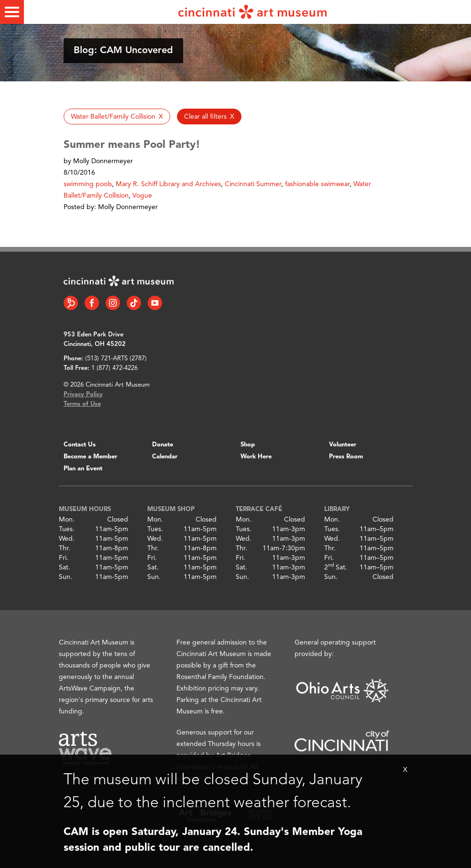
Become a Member (90, 457)
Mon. (67, 520)
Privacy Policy (83, 395)
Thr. (65, 548)
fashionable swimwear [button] (317, 184)
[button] (117, 117)
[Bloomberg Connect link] (71, 303)
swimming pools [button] (88, 184)
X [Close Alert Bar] (405, 770)
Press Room (346, 457)
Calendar (165, 457)
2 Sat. (336, 568)
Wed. (67, 539)
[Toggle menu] (12, 12)
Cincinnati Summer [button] (253, 184)
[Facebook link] (92, 303)
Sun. (66, 577)
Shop (248, 445)
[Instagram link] (113, 303)
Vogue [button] (142, 196)
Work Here (256, 457)
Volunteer (343, 445)
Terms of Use (82, 404)
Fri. (64, 558)
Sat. (65, 568)
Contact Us (80, 445)
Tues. (67, 529)
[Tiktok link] (134, 303)
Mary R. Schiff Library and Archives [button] (168, 184)
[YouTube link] (155, 303)
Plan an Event (83, 469)
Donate (163, 445)
